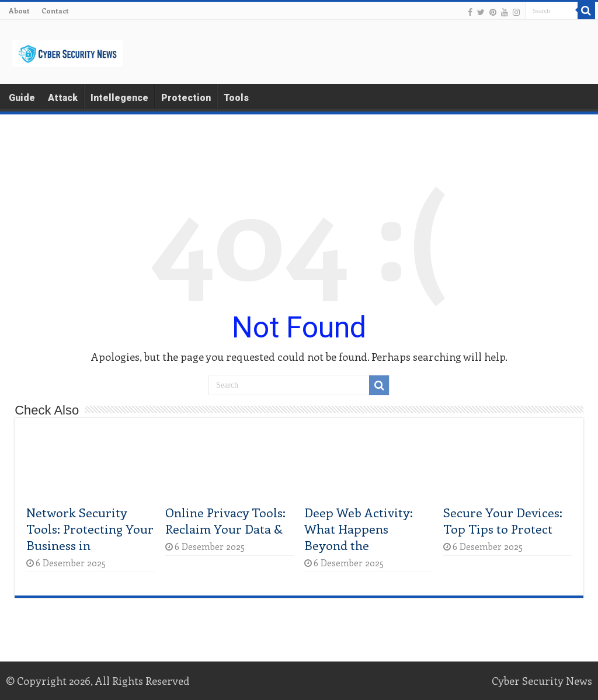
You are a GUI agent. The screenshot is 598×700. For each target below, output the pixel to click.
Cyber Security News (542, 681)
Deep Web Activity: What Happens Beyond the (359, 528)
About (19, 11)
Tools (236, 98)
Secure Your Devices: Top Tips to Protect (503, 520)
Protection (186, 98)
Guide (22, 98)
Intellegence (119, 98)
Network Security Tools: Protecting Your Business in (90, 528)
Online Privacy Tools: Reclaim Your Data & (225, 520)
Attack (63, 98)
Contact (55, 11)
